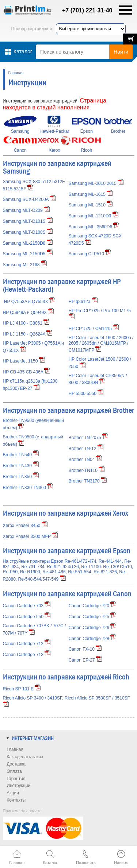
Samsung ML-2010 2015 (93, 183)
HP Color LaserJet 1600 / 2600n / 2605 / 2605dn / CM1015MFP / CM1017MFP (101, 344)
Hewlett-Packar (54, 131)
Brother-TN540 (21, 455)
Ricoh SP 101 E (18, 689)
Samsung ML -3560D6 (91, 227)
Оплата (14, 771)
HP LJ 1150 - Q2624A (28, 334)
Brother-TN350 (21, 477)
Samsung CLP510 (86, 254)
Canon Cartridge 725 (93, 617)
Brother (118, 131)
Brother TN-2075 (89, 438)
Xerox (54, 150)
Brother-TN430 (21, 466)
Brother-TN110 (87, 470)
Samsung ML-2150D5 (24, 254)
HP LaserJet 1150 (24, 361)
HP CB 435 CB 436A (27, 372)
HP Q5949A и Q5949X (25, 313)
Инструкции (18, 786)
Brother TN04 (85, 460)
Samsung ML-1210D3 (90, 216)
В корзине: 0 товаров (130, 39)
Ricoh (87, 150)
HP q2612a (83, 302)
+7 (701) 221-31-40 (83, 10)
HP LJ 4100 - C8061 (26, 323)
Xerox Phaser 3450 (25, 526)
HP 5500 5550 (86, 394)
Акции (13, 793)
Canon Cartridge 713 (27, 655)
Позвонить (86, 863)
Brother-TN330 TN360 (28, 488)
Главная (16, 73)
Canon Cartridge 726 (93, 628)
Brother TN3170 (88, 481)
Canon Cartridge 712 (27, 644)
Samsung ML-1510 (87, 205)
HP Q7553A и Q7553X (26, 302)
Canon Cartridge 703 (27, 606)
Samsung (20, 131)
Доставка (16, 764)
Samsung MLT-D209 (23, 210)
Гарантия (16, 779)
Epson (87, 131)
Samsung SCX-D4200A (26, 199)
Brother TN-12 (86, 449)
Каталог (50, 863)
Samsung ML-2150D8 (24, 243)
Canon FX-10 (85, 649)
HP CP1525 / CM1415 (94, 329)
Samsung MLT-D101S (24, 221)
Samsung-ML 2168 (21, 265)
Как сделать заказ (25, 757)
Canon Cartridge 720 (93, 606)
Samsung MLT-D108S (24, 232)
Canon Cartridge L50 (27, 617)
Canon (20, 150)
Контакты (16, 800)
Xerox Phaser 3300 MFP (31, 536)
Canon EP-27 (85, 660)
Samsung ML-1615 (87, 194)
